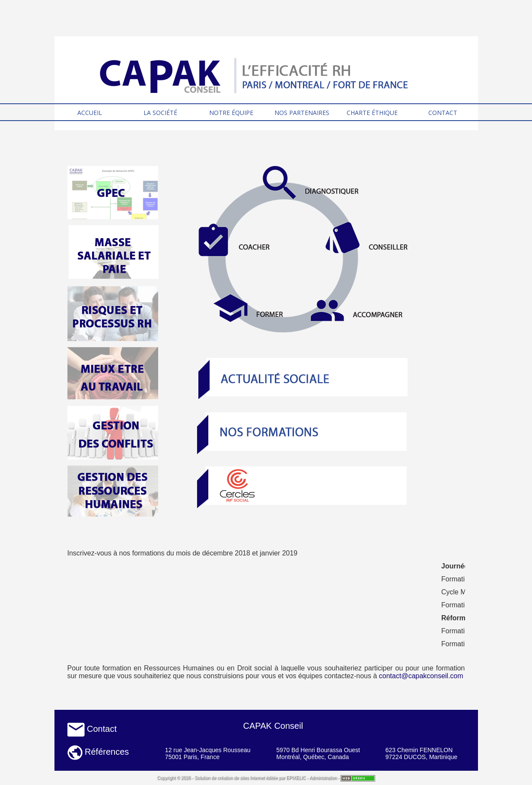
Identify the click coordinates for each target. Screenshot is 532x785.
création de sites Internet (241, 778)
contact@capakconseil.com (421, 676)
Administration (323, 778)
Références (98, 752)
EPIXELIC (296, 778)
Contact (92, 729)
